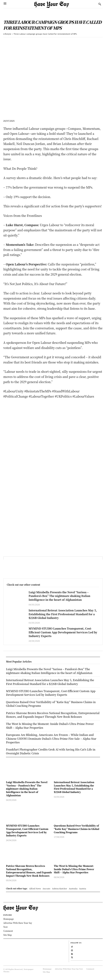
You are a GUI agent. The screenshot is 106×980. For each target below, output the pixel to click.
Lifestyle (7, 34)
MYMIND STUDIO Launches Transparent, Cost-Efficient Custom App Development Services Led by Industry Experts (63, 632)
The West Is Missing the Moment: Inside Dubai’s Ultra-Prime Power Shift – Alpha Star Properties (74, 869)
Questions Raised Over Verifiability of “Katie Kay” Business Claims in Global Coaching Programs (77, 829)
